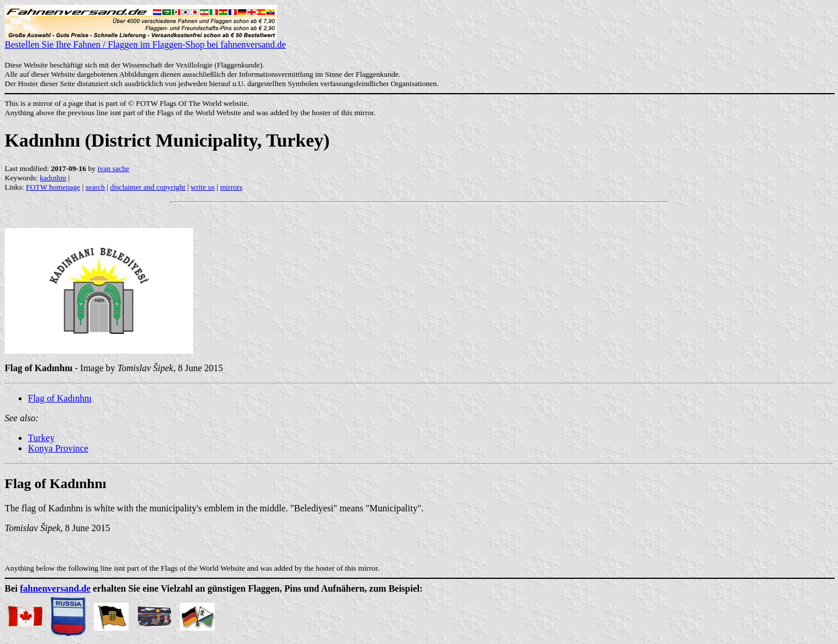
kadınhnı (53, 178)
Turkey (41, 438)
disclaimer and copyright (148, 187)
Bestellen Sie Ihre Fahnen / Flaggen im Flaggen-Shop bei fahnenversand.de (145, 40)
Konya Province (58, 448)
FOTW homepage (53, 187)
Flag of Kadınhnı (60, 398)
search (95, 187)
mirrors (231, 187)
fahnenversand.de (55, 588)
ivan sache (114, 168)
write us (203, 187)
